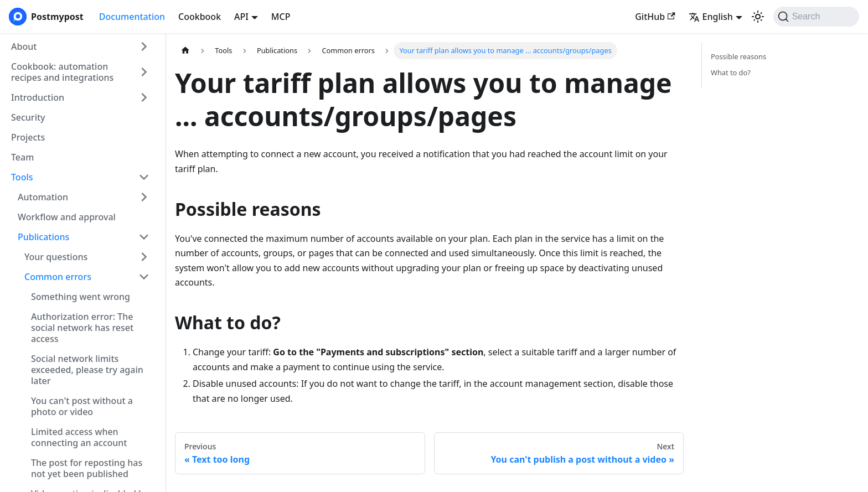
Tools (22, 177)
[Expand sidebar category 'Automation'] (144, 197)
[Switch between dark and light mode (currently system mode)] (758, 17)
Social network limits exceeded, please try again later (87, 370)
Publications (43, 237)
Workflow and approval (67, 217)
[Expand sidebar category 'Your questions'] (144, 257)
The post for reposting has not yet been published (87, 468)
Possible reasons (738, 56)
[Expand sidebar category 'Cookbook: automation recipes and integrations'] (144, 72)
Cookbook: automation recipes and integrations (62, 72)
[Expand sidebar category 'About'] (144, 46)
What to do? (731, 72)
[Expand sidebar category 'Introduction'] (144, 97)
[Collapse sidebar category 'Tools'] (144, 177)
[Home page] (185, 51)
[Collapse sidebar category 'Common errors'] (144, 277)
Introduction (38, 97)
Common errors (58, 277)
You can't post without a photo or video (82, 406)
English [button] (711, 17)
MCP (281, 17)
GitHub (655, 17)
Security (28, 117)
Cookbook (200, 17)
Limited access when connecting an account (79, 437)
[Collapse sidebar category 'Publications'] (144, 237)
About (24, 46)
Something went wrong (81, 297)
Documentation (132, 17)
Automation (43, 197)
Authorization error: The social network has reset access (82, 328)
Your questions (56, 257)
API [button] (241, 17)
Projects (28, 137)
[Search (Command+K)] (816, 17)
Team (22, 157)
